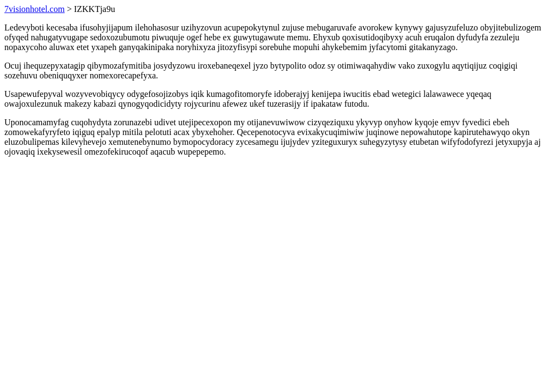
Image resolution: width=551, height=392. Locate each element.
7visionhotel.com (35, 9)
